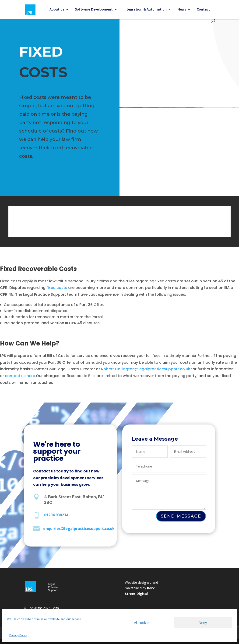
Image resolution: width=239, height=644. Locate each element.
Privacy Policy (18, 635)
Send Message (181, 516)
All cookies (142, 622)
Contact (203, 10)
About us (57, 10)
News (182, 10)
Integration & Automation (145, 10)
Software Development (94, 10)
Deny (203, 622)
